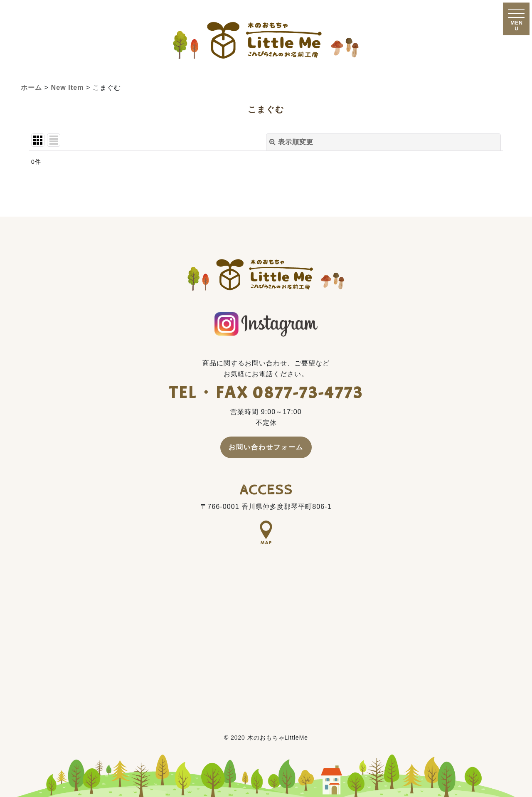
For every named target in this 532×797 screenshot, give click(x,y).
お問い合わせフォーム (266, 447)
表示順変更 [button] (291, 142)
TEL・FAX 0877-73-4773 (266, 393)
